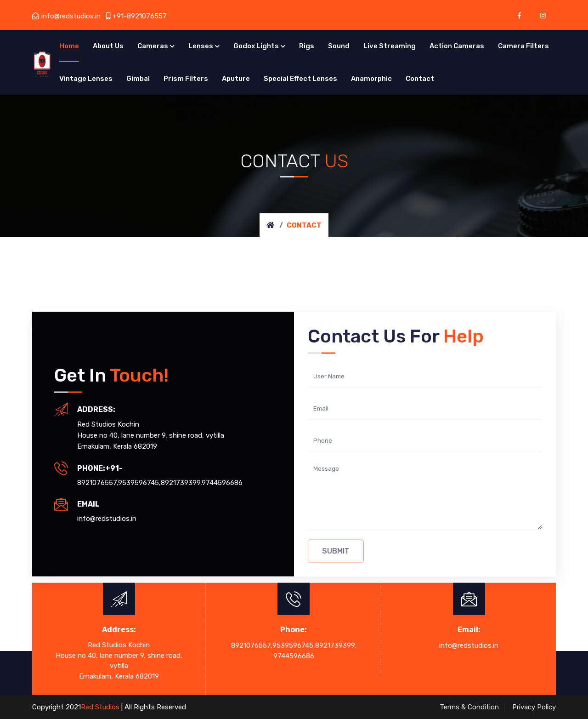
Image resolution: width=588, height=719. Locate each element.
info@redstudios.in (66, 16)
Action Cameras (457, 46)
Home (69, 46)
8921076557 (97, 482)
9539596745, (139, 482)
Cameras (153, 46)
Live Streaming (390, 46)
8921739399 (181, 482)
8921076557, (252, 645)
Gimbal (138, 79)
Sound (339, 46)
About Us (108, 46)
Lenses (201, 46)
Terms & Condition (469, 707)
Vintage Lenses (86, 79)
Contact (420, 79)
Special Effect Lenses (300, 79)
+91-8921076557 (136, 16)
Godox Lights (256, 46)
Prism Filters (186, 79)
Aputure (236, 79)
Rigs (307, 46)
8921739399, (336, 645)
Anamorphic (371, 79)
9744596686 (222, 482)
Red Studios (101, 707)
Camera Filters (523, 46)
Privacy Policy (534, 707)
